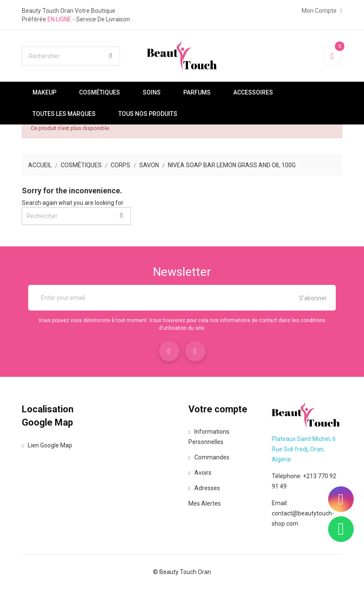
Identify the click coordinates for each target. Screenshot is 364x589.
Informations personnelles (209, 437)
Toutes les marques (64, 114)
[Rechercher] (71, 56)
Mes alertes (205, 503)
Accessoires (253, 92)
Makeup (44, 92)
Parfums (197, 92)
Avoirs (200, 473)
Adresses (204, 488)
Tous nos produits (148, 114)
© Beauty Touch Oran (182, 572)
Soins (152, 92)
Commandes (209, 457)
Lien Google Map (47, 445)
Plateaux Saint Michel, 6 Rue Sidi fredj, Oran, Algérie (304, 449)
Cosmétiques (100, 92)
